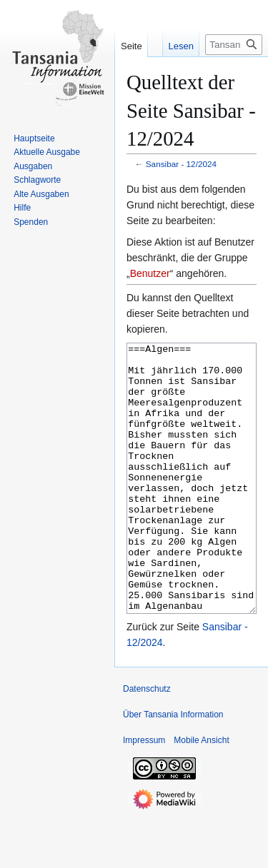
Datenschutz (147, 742)
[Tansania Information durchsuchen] (234, 45)
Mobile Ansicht (201, 794)
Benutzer (150, 273)
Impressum (144, 794)
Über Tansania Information (173, 768)
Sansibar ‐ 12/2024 (181, 164)
